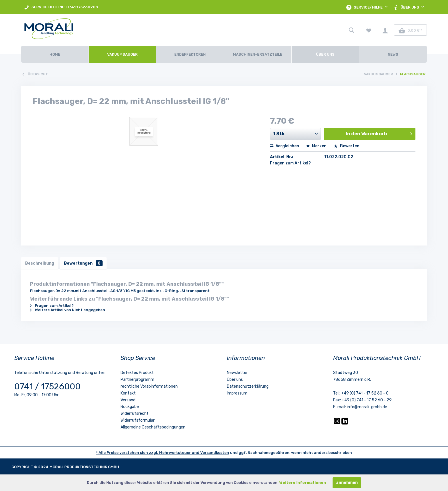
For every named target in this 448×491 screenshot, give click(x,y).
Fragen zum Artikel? (290, 163)
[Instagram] (337, 424)
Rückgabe (130, 407)
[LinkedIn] (345, 424)
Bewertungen (84, 263)
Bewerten (347, 146)
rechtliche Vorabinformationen (149, 387)
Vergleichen (285, 146)
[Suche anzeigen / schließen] (351, 30)
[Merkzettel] (369, 30)
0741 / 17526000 (47, 387)
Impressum (237, 394)
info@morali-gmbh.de (367, 408)
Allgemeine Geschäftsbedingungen (153, 427)
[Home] (55, 54)
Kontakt (128, 394)
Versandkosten (215, 453)
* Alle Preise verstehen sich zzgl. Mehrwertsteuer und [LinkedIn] (148, 453)
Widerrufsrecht (135, 414)
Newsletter (237, 373)
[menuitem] (61, 7)
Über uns (235, 380)
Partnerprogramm (137, 380)
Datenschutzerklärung (248, 387)
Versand (128, 400)
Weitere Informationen (303, 483)
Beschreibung (40, 263)
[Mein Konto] (385, 30)
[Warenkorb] (410, 30)
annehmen (347, 483)
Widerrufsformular (138, 421)
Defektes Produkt (137, 373)
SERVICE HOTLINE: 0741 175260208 (61, 7)
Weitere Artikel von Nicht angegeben (68, 310)
